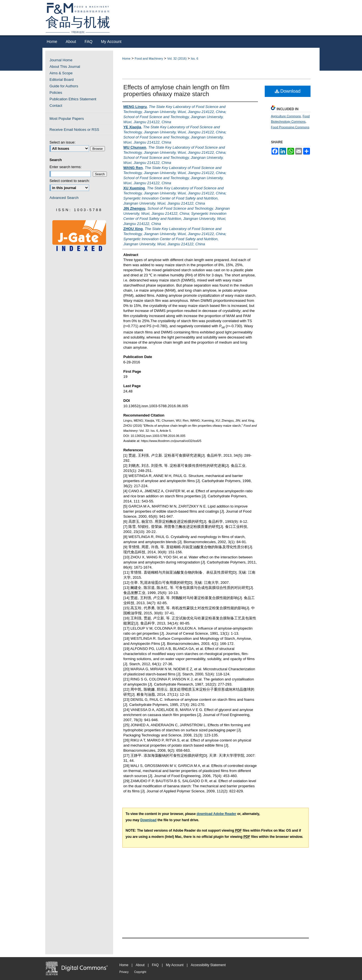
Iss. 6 (195, 58)
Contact (56, 106)
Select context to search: (70, 181)
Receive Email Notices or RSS (74, 130)
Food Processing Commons (290, 127)
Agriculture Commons (286, 116)
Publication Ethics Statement (73, 99)
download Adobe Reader (216, 814)
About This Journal (65, 67)
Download (288, 91)
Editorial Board (62, 80)
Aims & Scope (61, 73)
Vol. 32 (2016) (177, 58)
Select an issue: (63, 142)
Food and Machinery (149, 58)
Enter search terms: (65, 167)
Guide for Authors (64, 86)
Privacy (124, 972)
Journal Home (61, 60)
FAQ (155, 965)
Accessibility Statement (208, 965)
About (140, 965)
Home (126, 58)
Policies (56, 93)
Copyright (140, 972)
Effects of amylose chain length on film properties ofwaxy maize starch (176, 91)
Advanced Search (64, 198)
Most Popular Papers (67, 119)
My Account (175, 965)
